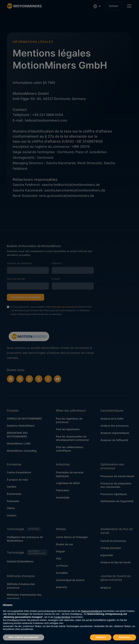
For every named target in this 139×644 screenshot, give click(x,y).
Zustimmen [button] (125, 637)
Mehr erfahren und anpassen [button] (24, 637)
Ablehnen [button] (101, 637)
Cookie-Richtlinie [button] (62, 617)
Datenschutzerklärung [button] (92, 611)
